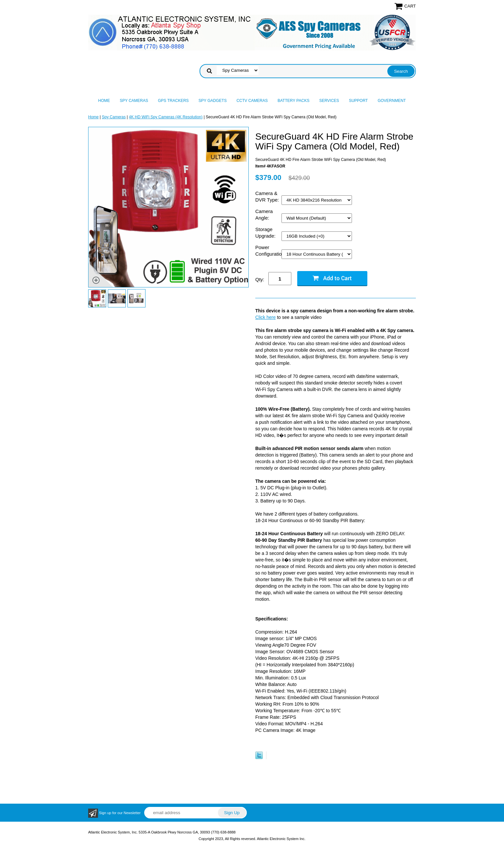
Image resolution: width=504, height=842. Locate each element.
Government (392, 101)
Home (104, 101)
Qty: (260, 279)
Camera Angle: (264, 215)
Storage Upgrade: (266, 233)
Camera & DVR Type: (268, 196)
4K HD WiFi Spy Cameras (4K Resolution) (166, 117)
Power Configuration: (268, 251)
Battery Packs (293, 101)
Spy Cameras (134, 101)
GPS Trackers (173, 101)
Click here (265, 317)
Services (329, 101)
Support (359, 101)
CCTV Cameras (252, 101)
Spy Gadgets (213, 101)
